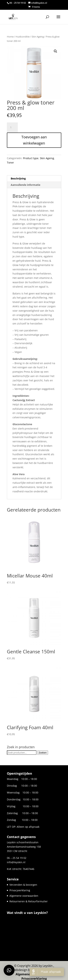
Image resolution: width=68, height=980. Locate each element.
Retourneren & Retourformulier (29, 901)
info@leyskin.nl (16, 862)
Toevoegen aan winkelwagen (34, 140)
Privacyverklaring (20, 890)
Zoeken (43, 753)
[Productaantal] (12, 127)
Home (10, 37)
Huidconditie (23, 37)
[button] (55, 51)
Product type (31, 158)
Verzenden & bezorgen (23, 885)
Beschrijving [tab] (18, 178)
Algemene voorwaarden (24, 896)
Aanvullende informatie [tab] (25, 185)
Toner (10, 163)
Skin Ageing (38, 37)
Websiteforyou (43, 966)
